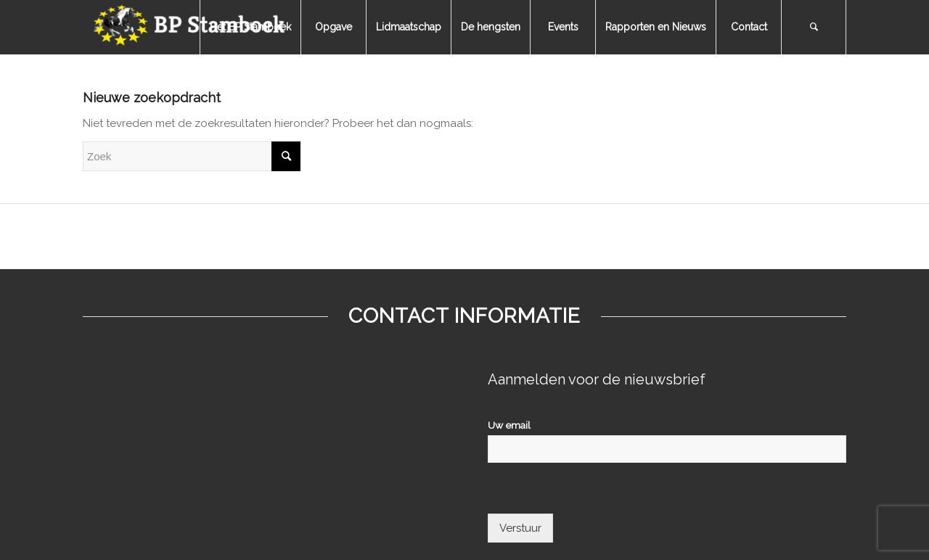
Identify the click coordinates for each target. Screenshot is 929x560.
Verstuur (520, 528)
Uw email (512, 425)
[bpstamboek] (192, 27)
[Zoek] (814, 27)
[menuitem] (250, 27)
